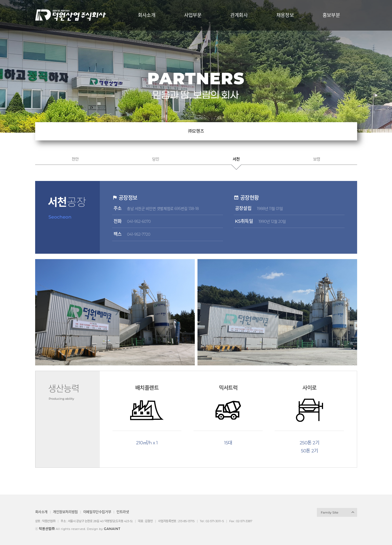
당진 (156, 159)
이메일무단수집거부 (97, 512)
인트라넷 (123, 512)
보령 (317, 159)
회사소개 (41, 512)
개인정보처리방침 (65, 512)
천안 (75, 159)
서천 (236, 159)
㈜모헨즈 (196, 131)
